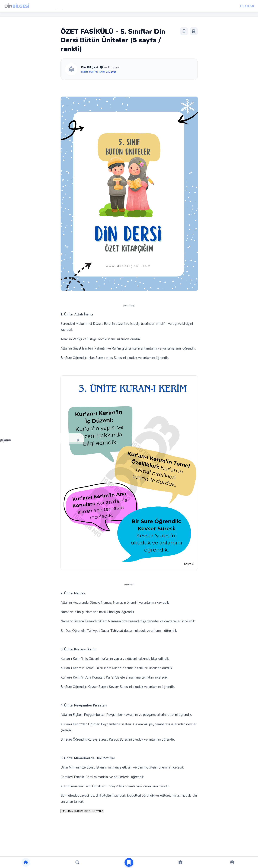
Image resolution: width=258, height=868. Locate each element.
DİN (17, 6)
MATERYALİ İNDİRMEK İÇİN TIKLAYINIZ (82, 811)
